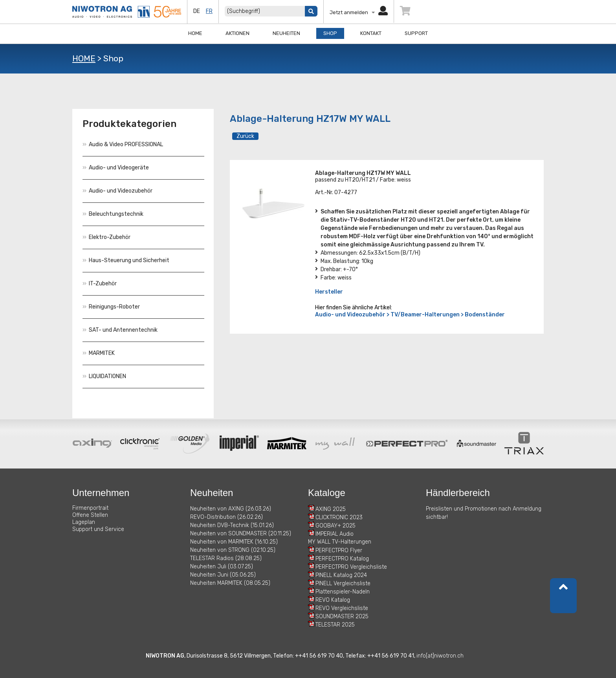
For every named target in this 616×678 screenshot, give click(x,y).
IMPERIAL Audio (335, 534)
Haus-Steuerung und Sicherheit (126, 260)
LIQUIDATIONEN (104, 376)
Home (195, 33)
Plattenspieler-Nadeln (343, 592)
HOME (84, 58)
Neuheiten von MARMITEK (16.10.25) (234, 542)
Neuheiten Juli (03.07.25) (222, 567)
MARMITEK (99, 353)
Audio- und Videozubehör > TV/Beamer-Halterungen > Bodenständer (410, 315)
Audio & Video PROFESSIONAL (123, 144)
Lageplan (84, 522)
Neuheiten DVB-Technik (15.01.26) (232, 525)
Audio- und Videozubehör (117, 191)
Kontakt (371, 33)
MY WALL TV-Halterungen (340, 542)
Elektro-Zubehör (106, 237)
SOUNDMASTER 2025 (342, 616)
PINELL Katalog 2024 (341, 575)
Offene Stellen (90, 515)
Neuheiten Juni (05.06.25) (223, 575)
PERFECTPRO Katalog (342, 559)
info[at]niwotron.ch (440, 656)
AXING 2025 (331, 509)
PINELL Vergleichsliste (343, 583)
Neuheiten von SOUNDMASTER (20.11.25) (241, 534)
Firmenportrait (90, 508)
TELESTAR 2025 (335, 625)
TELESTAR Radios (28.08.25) (226, 558)
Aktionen (237, 33)
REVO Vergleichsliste (342, 608)
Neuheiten (286, 33)
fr (209, 11)
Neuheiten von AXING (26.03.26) (231, 509)
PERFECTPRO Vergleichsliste (351, 567)
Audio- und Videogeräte (116, 168)
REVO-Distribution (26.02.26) (226, 517)
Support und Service (98, 529)
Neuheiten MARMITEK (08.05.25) (230, 583)
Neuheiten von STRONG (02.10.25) (233, 550)
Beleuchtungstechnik (113, 214)
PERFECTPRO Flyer (339, 550)
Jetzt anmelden (359, 12)
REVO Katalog (333, 600)
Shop (330, 33)
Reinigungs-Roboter (111, 307)
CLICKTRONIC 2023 (339, 517)
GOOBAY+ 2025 (335, 526)
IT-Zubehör (100, 284)
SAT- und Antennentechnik (120, 330)
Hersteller (329, 292)
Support (416, 33)
